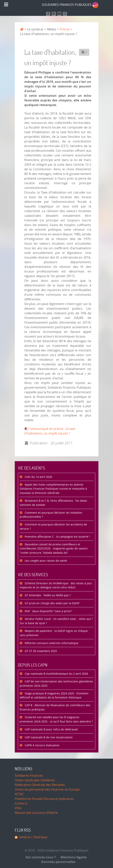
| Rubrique (39, 837)
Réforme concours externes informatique (51, 643)
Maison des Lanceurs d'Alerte (36, 813)
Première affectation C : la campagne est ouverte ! (57, 537)
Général (25, 837)
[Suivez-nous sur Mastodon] (54, 14)
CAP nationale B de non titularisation (48, 737)
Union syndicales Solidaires (35, 780)
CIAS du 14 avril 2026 (38, 477)
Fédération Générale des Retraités (40, 785)
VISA (18, 808)
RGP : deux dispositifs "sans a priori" (48, 611)
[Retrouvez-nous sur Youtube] (59, 14)
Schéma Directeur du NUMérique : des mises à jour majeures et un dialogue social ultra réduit (56, 586)
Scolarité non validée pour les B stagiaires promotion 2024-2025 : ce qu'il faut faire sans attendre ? (56, 719)
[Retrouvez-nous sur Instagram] (65, 14)
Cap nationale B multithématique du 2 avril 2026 (56, 674)
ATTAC (19, 794)
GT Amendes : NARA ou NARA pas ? (47, 595)
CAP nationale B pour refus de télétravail (51, 730)
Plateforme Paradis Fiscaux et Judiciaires (44, 799)
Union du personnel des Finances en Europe (47, 790)
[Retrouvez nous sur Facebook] (48, 14)
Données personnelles (57, 862)
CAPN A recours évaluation (42, 745)
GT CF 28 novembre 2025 (40, 651)
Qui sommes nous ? (41, 857)
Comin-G (21, 803)
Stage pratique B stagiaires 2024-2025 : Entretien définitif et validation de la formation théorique (54, 696)
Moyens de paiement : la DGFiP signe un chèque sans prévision (54, 633)
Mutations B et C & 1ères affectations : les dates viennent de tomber (53, 503)
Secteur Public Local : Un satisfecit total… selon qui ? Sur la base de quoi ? (56, 621)
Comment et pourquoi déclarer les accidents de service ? (53, 527)
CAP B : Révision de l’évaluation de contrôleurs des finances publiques (55, 707)
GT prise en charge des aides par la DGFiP (52, 603)
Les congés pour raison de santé (45, 561)
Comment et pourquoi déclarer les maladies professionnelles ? (51, 515)
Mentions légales (72, 857)
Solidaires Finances (29, 776)
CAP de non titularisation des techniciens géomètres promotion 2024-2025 (56, 684)
